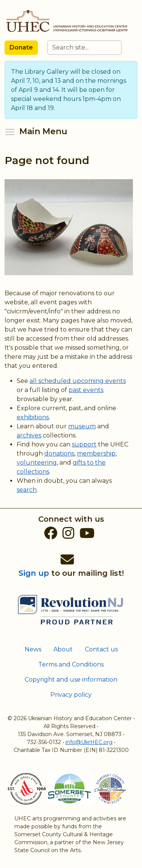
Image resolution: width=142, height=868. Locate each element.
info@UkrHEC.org (89, 742)
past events (86, 390)
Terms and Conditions (71, 664)
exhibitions (33, 417)
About (63, 649)
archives (29, 435)
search (27, 490)
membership (96, 453)
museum (82, 426)
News (33, 649)
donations (59, 453)
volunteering (37, 463)
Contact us (101, 649)
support (84, 444)
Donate (21, 47)
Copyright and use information (71, 680)
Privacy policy (71, 695)
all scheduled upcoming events (78, 381)
